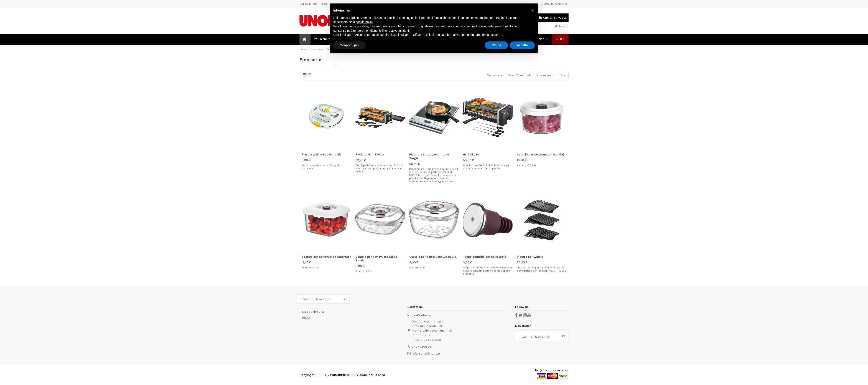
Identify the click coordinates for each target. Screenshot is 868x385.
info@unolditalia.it (426, 354)
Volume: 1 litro (364, 271)
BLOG (325, 4)
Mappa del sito (309, 4)
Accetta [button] (522, 45)
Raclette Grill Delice (370, 154)
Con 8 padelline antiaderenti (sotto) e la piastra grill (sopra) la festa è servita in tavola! (379, 168)
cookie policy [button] (364, 22)
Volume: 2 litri (417, 268)
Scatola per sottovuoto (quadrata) (326, 257)
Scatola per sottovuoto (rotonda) (541, 154)
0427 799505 (421, 347)
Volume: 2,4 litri (311, 268)
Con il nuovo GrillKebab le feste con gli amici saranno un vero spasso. (486, 167)
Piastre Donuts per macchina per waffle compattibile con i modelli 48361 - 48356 (542, 269)
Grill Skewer (472, 154)
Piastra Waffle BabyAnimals (322, 154)
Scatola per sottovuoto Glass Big (433, 257)
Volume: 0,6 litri (526, 165)
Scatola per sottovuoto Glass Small (376, 259)
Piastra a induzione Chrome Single (429, 156)
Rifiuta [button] (496, 45)
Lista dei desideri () (555, 4)
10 (563, 75)
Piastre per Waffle (530, 257)
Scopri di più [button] (349, 45)
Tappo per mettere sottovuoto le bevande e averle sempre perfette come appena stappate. (488, 271)
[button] (560, 39)
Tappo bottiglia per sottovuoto (485, 257)
